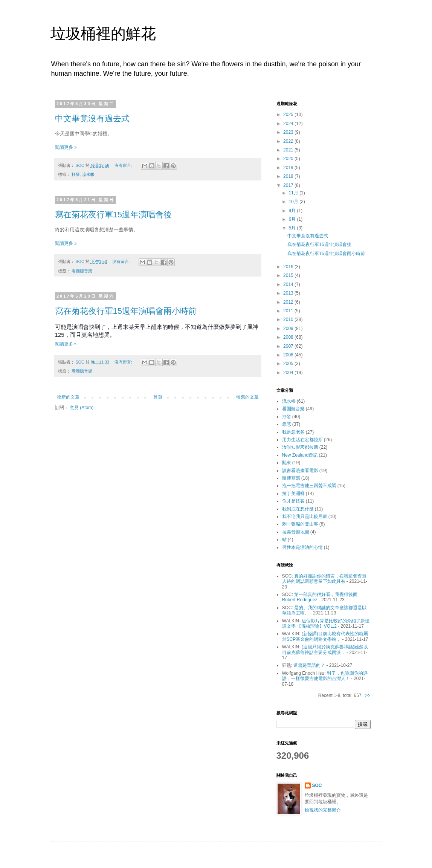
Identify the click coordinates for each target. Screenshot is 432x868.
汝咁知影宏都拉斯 (300, 447)
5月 (293, 228)
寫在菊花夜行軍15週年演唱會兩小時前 (126, 311)
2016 (289, 267)
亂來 (287, 463)
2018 (289, 176)
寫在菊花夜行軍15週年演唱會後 (113, 215)
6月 (293, 219)
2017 (289, 185)
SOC (317, 785)
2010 (289, 319)
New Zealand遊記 (300, 455)
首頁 (158, 397)
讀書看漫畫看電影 (300, 471)
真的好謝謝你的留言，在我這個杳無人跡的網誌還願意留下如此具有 (324, 579)
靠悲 (287, 424)
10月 (294, 202)
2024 (289, 124)
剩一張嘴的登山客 (300, 524)
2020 (289, 159)
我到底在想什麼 (298, 509)
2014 (289, 284)
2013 (289, 293)
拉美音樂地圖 (296, 532)
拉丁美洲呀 (293, 494)
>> (368, 695)
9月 (293, 211)
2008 (289, 337)
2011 (289, 311)
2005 (289, 364)
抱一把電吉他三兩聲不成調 (309, 486)
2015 (289, 275)
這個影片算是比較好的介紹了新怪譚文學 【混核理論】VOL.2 (326, 623)
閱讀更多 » (66, 147)
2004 (289, 373)
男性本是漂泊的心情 (302, 547)
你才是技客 (293, 501)
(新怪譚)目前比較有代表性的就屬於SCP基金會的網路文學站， (325, 636)
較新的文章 (68, 397)
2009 (289, 329)
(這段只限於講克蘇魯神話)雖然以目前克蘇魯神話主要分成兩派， (325, 649)
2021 (289, 150)
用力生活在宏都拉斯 (302, 440)
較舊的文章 (247, 397)
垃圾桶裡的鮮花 (103, 34)
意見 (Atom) (82, 408)
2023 (289, 132)
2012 (289, 302)
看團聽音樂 (82, 271)
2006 (289, 355)
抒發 (76, 174)
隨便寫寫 (291, 478)
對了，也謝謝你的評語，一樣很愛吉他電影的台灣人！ (325, 676)
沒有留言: (124, 165)
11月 (294, 193)
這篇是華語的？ (309, 665)
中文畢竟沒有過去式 (92, 118)
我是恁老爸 (293, 432)
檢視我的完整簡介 (323, 810)
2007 (289, 346)
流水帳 (88, 174)
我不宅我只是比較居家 (305, 517)
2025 (289, 115)
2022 (289, 141)
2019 (289, 168)
